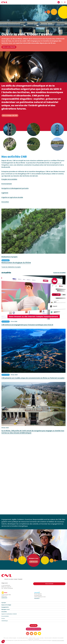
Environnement (7, 185)
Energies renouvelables (9, 181)
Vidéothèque (5, 621)
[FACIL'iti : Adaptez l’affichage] (59, 2)
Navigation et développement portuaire (15, 190)
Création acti (31, 639)
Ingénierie (5, 194)
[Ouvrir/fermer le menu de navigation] (65, 2)
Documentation (5, 616)
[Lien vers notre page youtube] (39, 634)
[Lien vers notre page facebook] (35, 634)
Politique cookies (32, 638)
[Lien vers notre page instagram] (32, 634)
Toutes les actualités (59, 273)
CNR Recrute (34, 562)
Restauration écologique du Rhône (16, 264)
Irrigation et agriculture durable (12, 199)
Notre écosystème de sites (33, 629)
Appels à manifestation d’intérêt (9, 614)
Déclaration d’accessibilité (58, 638)
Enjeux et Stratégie (6, 605)
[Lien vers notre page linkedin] (28, 634)
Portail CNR (34, 625)
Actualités (4, 612)
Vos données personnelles (23, 638)
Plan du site (6, 638)
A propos (4, 603)
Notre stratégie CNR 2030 (10, 115)
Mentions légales (13, 638)
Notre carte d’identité (9, 47)
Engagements (5, 607)
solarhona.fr (4, 598)
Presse (3, 618)
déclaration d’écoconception (58, 640)
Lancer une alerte (40, 638)
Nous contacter (49, 584)
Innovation (5, 203)
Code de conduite (48, 638)
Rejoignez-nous (5, 609)
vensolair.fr (37, 598)
